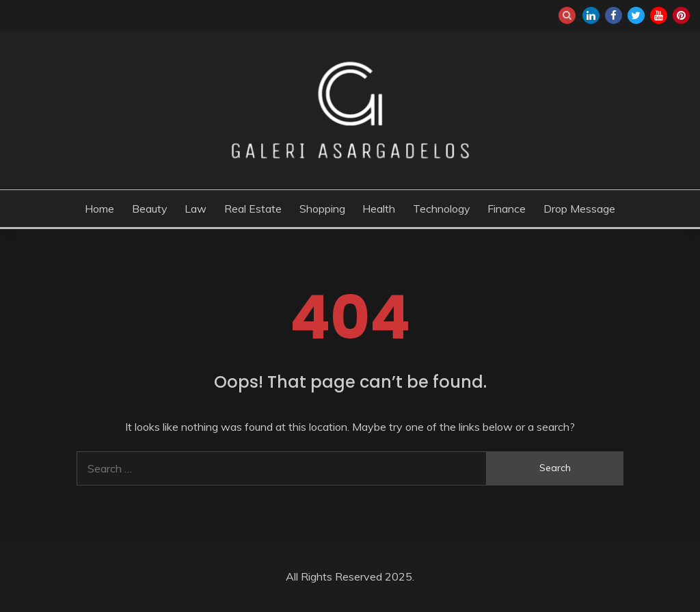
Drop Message (579, 209)
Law (196, 209)
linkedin (591, 15)
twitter (636, 15)
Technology (442, 209)
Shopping (322, 209)
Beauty (150, 209)
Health (379, 209)
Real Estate (253, 209)
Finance (507, 209)
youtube (659, 15)
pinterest (681, 15)
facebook (614, 15)
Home (99, 209)
